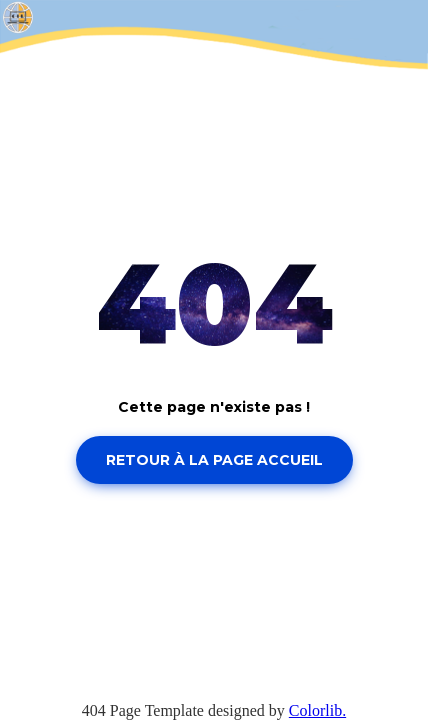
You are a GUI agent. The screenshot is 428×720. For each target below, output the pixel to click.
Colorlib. (317, 710)
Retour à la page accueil (214, 460)
